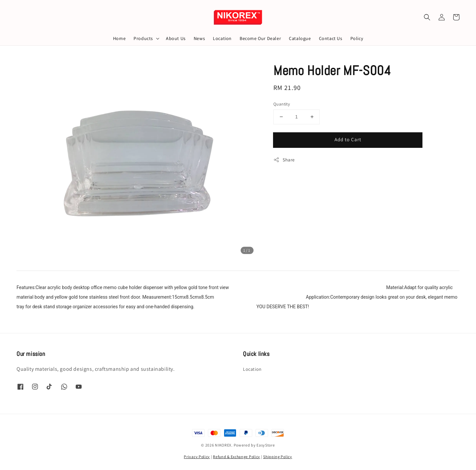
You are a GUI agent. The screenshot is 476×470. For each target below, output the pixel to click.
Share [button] (284, 160)
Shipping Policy (278, 457)
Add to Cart (348, 139)
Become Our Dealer (260, 38)
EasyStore (266, 445)
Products (143, 38)
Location (222, 38)
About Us (176, 38)
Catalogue (300, 38)
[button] (427, 17)
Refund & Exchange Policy (237, 457)
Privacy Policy (197, 457)
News (199, 38)
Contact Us (331, 38)
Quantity (282, 104)
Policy (357, 38)
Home (119, 38)
